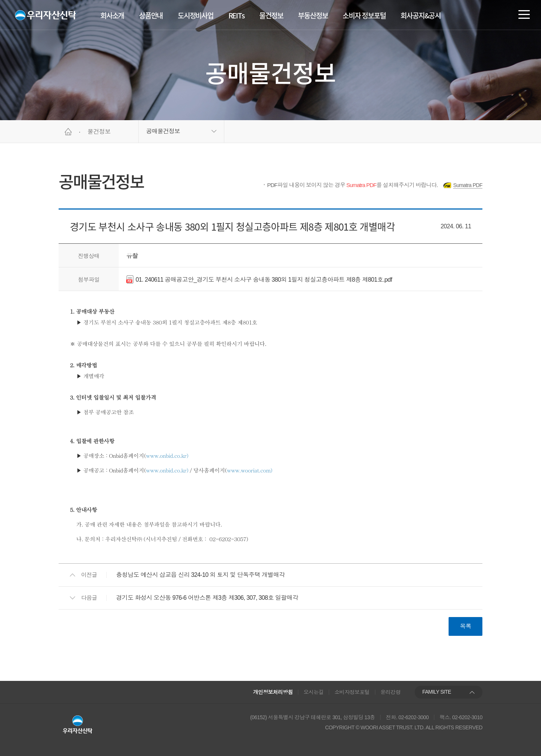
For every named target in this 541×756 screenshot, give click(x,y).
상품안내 (151, 15)
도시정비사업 (196, 15)
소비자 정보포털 (364, 15)
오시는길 (314, 692)
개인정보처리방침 (273, 692)
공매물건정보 (163, 131)
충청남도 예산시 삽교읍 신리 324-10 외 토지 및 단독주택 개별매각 (200, 575)
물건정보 (271, 15)
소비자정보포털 (352, 692)
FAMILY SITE (437, 692)
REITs (236, 15)
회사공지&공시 (421, 15)
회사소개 (112, 15)
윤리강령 (391, 692)
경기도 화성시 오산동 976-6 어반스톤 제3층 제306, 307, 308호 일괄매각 (207, 598)
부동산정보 (313, 15)
